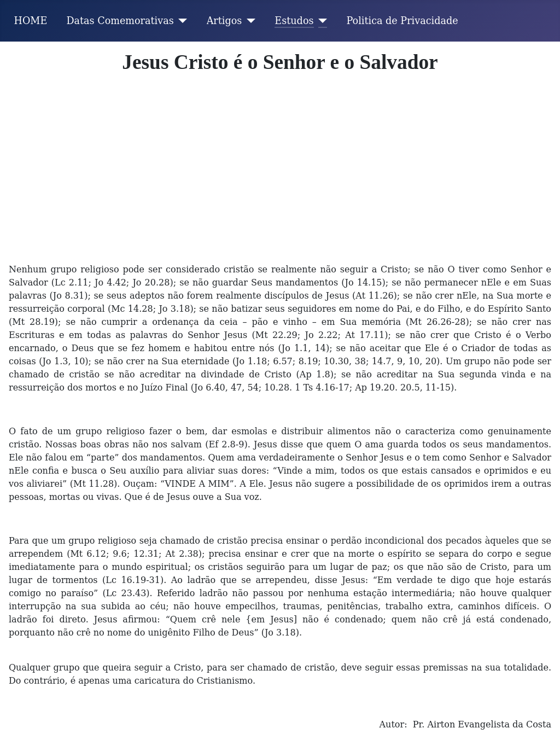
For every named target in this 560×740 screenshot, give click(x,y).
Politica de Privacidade (402, 21)
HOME (31, 21)
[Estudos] (321, 21)
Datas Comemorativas (120, 21)
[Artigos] (249, 21)
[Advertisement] (280, 178)
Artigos (224, 21)
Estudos (294, 21)
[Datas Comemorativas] (181, 21)
